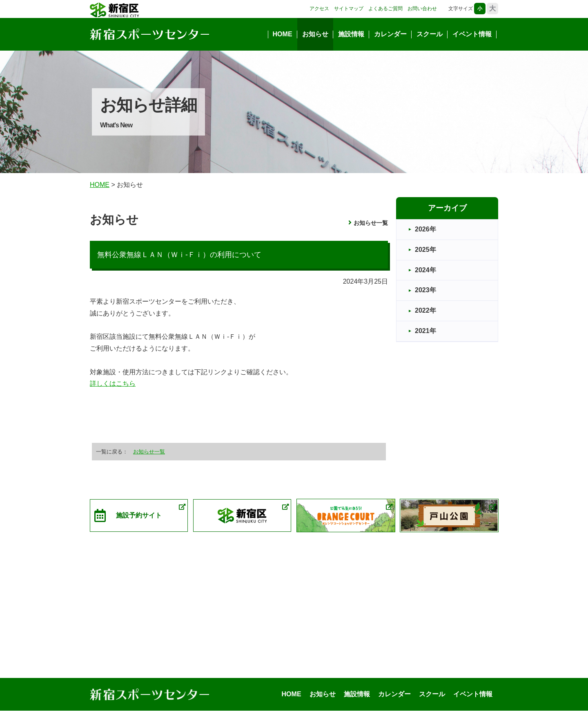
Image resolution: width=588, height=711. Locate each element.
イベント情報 (472, 34)
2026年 (425, 229)
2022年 (425, 310)
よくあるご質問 (385, 9)
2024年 (425, 270)
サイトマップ (349, 9)
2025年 (425, 250)
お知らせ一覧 (371, 223)
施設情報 (351, 34)
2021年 (425, 331)
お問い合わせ (422, 9)
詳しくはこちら (113, 383)
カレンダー (390, 34)
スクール (430, 34)
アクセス (319, 9)
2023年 (425, 290)
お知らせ (315, 34)
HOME (283, 34)
